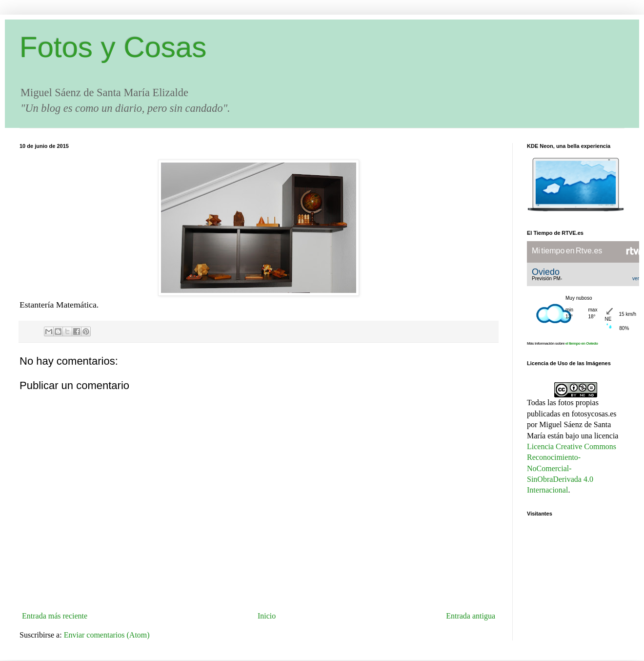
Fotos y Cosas (113, 47)
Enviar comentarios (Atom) (107, 635)
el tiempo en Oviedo (582, 343)
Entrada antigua (471, 616)
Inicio (267, 616)
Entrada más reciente (55, 616)
